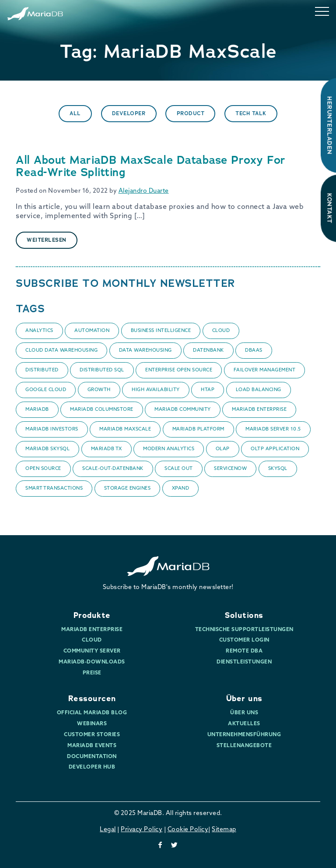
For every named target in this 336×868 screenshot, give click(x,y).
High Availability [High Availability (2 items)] (156, 390)
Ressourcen (92, 699)
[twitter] (175, 846)
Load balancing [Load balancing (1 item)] (259, 390)
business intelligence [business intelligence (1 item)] (161, 331)
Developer (129, 113)
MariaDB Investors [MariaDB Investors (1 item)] (52, 429)
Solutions (244, 615)
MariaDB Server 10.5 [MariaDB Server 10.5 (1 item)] (273, 429)
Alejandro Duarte (144, 191)
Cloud (92, 640)
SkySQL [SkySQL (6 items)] (278, 469)
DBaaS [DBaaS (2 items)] (254, 351)
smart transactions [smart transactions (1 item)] (54, 489)
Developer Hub (92, 767)
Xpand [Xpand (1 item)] (181, 489)
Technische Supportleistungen (244, 630)
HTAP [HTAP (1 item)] (208, 390)
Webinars (92, 724)
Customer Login (244, 640)
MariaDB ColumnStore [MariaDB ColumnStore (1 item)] (102, 410)
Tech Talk (251, 113)
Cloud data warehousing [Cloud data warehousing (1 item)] (61, 351)
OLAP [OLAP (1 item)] (223, 449)
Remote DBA (244, 651)
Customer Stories (92, 735)
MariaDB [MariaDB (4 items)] (37, 410)
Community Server (92, 651)
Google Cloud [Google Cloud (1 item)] (46, 390)
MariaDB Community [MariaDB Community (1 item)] (183, 410)
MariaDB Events (92, 746)
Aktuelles (244, 724)
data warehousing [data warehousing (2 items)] (145, 351)
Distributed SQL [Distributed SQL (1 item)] (102, 370)
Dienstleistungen (244, 662)
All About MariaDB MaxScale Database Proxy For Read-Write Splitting (151, 166)
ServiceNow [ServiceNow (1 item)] (230, 469)
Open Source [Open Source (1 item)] (43, 469)
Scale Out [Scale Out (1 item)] (179, 469)
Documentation (92, 757)
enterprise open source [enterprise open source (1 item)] (179, 370)
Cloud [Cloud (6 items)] (221, 331)
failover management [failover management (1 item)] (265, 370)
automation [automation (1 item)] (92, 331)
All (75, 113)
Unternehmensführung (244, 735)
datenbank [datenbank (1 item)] (208, 351)
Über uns (244, 699)
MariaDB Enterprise (92, 630)
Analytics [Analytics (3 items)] (39, 331)
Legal (108, 830)
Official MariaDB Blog (92, 713)
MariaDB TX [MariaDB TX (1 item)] (107, 449)
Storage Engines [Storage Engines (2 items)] (128, 489)
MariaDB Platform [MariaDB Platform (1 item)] (198, 429)
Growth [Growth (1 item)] (99, 390)
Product (191, 113)
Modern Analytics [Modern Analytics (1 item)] (169, 449)
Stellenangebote (244, 746)
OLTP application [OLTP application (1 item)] (275, 449)
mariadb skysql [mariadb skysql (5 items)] (47, 449)
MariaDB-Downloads (92, 662)
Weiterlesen (47, 240)
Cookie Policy (188, 830)
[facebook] (160, 846)
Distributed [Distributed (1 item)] (42, 370)
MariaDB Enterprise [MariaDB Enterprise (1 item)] (259, 410)
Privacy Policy (142, 830)
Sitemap (224, 830)
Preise (92, 673)
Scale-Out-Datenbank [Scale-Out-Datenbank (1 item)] (113, 469)
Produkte (92, 615)
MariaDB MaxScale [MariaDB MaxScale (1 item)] (125, 429)
